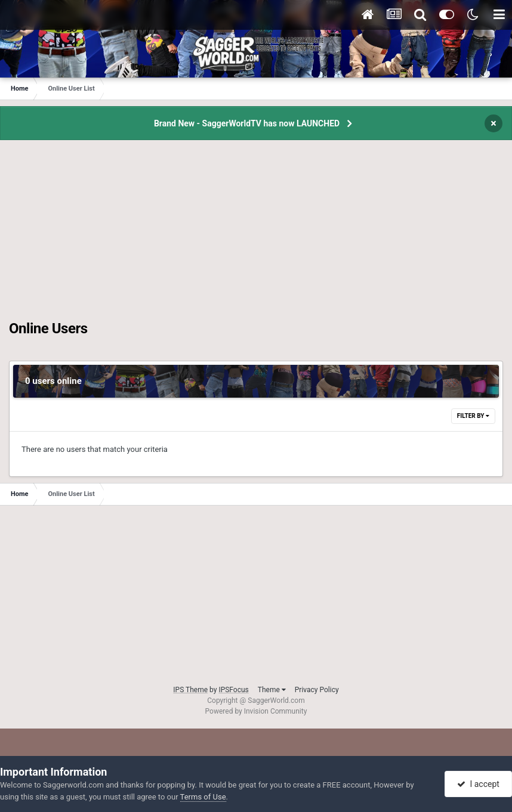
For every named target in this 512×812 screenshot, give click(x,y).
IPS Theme (190, 690)
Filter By (473, 416)
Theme (272, 690)
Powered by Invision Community (256, 711)
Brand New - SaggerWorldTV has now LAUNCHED (247, 123)
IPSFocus (233, 690)
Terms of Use (203, 797)
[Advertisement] (256, 237)
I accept (478, 784)
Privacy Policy (317, 690)
